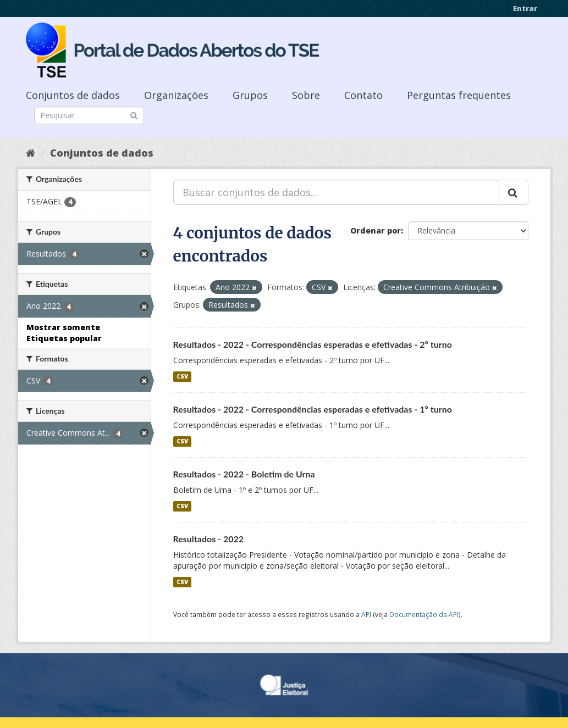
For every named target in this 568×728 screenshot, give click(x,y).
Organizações (176, 95)
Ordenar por (376, 230)
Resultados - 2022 (209, 539)
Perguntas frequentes (459, 95)
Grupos (250, 95)
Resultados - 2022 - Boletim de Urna (244, 474)
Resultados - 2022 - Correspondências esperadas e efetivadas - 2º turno (313, 344)
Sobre (306, 95)
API (366, 614)
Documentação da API (424, 614)
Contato (363, 95)
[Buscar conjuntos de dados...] (336, 192)
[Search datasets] (89, 115)
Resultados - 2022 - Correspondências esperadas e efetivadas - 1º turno (313, 409)
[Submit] (134, 115)
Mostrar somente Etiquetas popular (64, 333)
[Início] (31, 153)
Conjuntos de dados (73, 95)
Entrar (525, 8)
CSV (182, 376)
